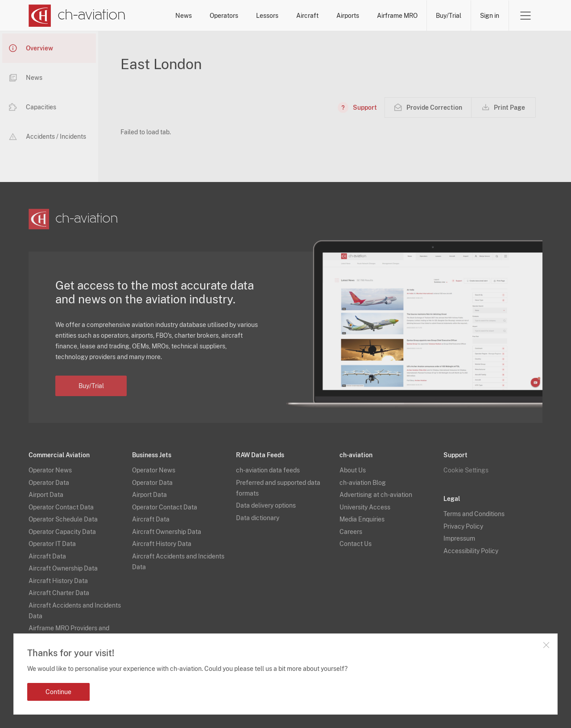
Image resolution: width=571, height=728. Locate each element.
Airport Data (46, 495)
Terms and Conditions (474, 514)
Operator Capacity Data (62, 532)
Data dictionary (258, 518)
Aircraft (307, 16)
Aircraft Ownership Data (63, 568)
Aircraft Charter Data (59, 593)
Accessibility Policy (471, 551)
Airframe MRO (397, 16)
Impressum (459, 538)
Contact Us (356, 544)
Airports (348, 16)
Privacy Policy (463, 526)
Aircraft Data (47, 556)
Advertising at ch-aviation (376, 495)
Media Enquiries (362, 519)
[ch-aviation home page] (77, 16)
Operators (224, 16)
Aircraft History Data (58, 581)
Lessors (267, 16)
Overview (31, 48)
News (184, 16)
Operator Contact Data (61, 507)
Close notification (546, 645)
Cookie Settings (466, 470)
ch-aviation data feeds (268, 470)
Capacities (33, 107)
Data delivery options (266, 505)
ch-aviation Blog (363, 483)
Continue (58, 692)
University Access (365, 507)
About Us (353, 470)
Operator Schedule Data (63, 519)
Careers (351, 532)
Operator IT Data (52, 544)
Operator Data (49, 483)
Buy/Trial (449, 16)
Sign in (490, 16)
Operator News (50, 470)
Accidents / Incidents (48, 136)
